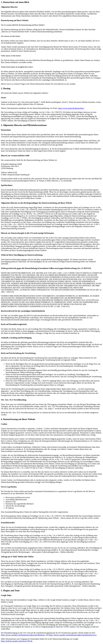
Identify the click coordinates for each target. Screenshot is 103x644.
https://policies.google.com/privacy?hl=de (17, 641)
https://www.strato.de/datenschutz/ (71, 108)
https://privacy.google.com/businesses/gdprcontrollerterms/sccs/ (73, 635)
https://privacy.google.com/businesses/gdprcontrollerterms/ (23, 635)
